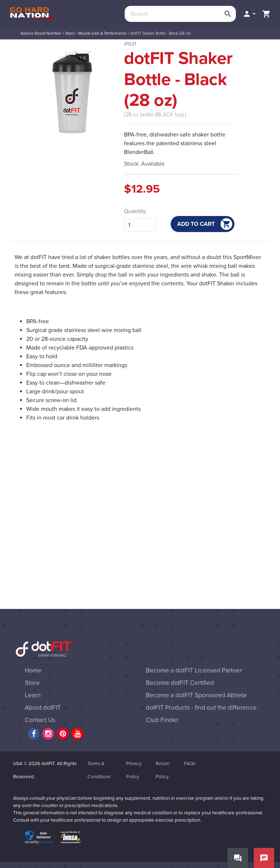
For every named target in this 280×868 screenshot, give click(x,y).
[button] (249, 14)
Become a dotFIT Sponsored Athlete (196, 695)
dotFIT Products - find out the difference (201, 708)
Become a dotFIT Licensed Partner (194, 670)
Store (70, 33)
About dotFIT (43, 708)
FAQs (190, 764)
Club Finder (162, 720)
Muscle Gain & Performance (102, 33)
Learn (33, 695)
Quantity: (136, 211)
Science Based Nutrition (41, 33)
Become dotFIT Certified (180, 683)
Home (33, 670)
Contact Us (40, 720)
